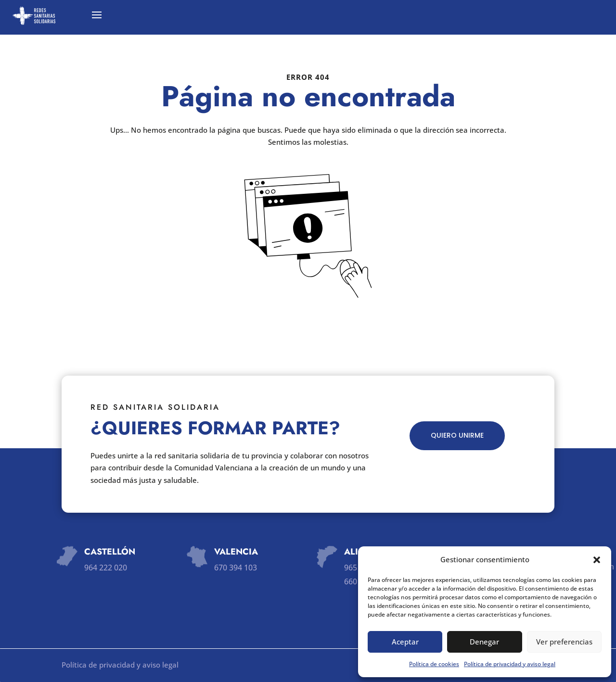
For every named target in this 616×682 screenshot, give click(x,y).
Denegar (484, 642)
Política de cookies (434, 664)
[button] (597, 560)
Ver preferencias (564, 642)
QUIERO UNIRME (457, 435)
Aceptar (405, 642)
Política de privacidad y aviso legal (510, 664)
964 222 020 (106, 568)
